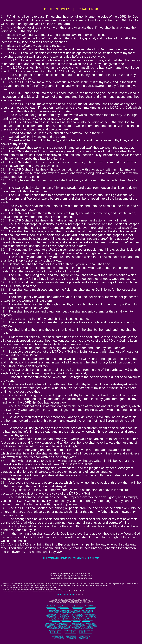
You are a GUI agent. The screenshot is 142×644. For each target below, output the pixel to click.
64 (3, 508)
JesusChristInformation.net (78, 616)
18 (3, 140)
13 (3, 104)
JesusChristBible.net (65, 620)
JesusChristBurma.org (77, 609)
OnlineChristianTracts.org (70, 632)
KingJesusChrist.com (59, 638)
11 (3, 82)
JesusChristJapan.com (77, 628)
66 (3, 526)
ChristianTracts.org (86, 612)
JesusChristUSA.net (50, 616)
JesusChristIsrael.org (52, 606)
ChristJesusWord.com (77, 629)
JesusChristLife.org (56, 612)
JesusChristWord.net (54, 620)
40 (3, 304)
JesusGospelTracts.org (71, 636)
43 (3, 322)
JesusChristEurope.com (77, 623)
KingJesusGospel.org (88, 611)
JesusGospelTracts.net (85, 636)
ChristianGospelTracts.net (56, 633)
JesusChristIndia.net (64, 618)
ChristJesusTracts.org (71, 635)
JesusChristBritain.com (91, 623)
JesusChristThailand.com (65, 628)
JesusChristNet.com (93, 624)
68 (3, 544)
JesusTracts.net (77, 621)
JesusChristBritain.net (90, 615)
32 (3, 250)
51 (3, 384)
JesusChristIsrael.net (52, 615)
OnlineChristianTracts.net (70, 633)
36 (3, 275)
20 (3, 151)
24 (3, 188)
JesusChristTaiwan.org (54, 610)
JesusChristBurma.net (77, 618)
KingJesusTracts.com (59, 637)
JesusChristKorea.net (77, 617)
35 (3, 268)
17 (3, 137)
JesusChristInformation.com (78, 624)
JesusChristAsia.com (64, 623)
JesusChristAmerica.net (63, 616)
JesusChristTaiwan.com (52, 628)
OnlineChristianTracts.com (70, 631)
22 (3, 169)
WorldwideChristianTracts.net (85, 633)
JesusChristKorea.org (77, 608)
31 (3, 239)
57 (3, 450)
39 (3, 297)
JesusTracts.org (77, 612)
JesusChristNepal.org (51, 609)
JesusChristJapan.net (90, 617)
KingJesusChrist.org (71, 638)
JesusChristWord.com (54, 629)
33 (3, 257)
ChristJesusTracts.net (84, 635)
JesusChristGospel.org (76, 611)
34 (3, 264)
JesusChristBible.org (65, 611)
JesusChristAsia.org (64, 606)
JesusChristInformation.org (78, 607)
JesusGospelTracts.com (58, 636)
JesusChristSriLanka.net (90, 618)
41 (3, 311)
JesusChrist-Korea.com (80, 625)
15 (3, 122)
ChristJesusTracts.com (58, 635)
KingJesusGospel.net (88, 620)
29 (3, 224)
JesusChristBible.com (65, 629)
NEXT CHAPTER (93, 558)
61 (3, 483)
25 (3, 195)
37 (3, 282)
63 (3, 497)
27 (3, 213)
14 (3, 115)
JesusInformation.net (67, 621)
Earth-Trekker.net (89, 619)
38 (3, 290)
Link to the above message (66, 594)
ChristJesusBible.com (88, 629)
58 (3, 461)
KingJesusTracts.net (83, 637)
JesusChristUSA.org (50, 607)
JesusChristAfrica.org (51, 608)
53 (3, 406)
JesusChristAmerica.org (63, 607)
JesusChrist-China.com (92, 626)
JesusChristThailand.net (66, 619)
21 (3, 162)
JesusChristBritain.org (90, 606)
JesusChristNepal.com (50, 626)
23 (3, 180)
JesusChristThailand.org (66, 610)
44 (3, 330)
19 (3, 148)
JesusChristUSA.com (50, 624)
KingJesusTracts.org (71, 637)
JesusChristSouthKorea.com (65, 625)
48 (3, 359)
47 (3, 351)
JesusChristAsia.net (64, 615)
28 (3, 220)
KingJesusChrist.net (83, 638)
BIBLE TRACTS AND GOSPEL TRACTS (57, 558)
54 (3, 417)
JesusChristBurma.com (50, 625)
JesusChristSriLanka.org (90, 609)
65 (3, 519)
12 (3, 93)
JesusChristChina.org (64, 608)
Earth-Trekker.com (93, 625)
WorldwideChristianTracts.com (86, 631)
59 (3, 468)
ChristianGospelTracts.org (56, 632)
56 (3, 439)
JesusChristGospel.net (76, 620)
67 (3, 534)
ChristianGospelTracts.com (55, 631)
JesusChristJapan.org (90, 608)
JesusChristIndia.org (64, 609)
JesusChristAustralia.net (78, 619)
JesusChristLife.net (92, 616)
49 (3, 370)
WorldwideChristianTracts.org (86, 632)
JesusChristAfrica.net (52, 617)
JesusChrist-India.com (79, 626)
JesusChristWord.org (54, 611)
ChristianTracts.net (86, 621)
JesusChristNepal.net (51, 618)
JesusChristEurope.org (77, 606)
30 (3, 231)
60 (3, 475)
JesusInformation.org (67, 612)
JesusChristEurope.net (77, 615)
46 (3, 348)
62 (3, 490)
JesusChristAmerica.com (63, 624)
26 (3, 206)
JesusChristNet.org (92, 607)
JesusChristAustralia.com (90, 628)
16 (3, 133)
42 (3, 319)
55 (3, 428)
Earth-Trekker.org (89, 610)
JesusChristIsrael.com (51, 623)
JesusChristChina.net (64, 617)
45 (3, 337)
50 (3, 377)
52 (3, 395)
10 (3, 75)
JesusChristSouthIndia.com (64, 626)
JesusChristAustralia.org (78, 610)
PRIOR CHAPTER (79, 558)
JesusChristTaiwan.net (54, 619)
